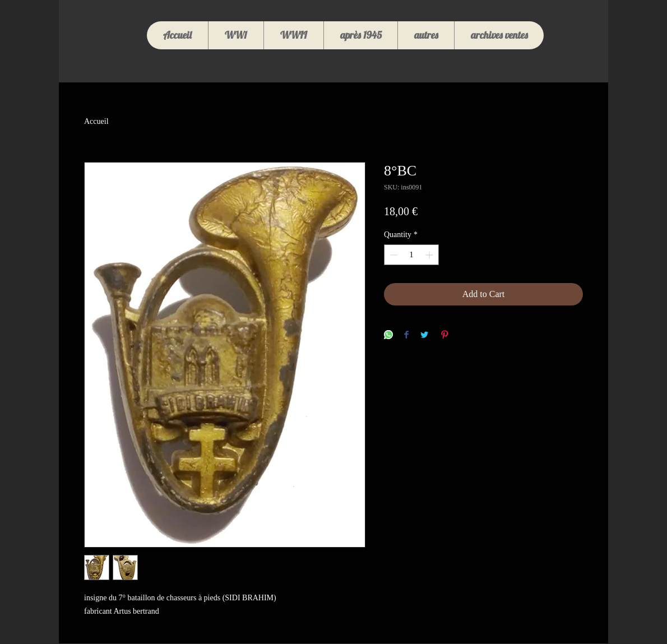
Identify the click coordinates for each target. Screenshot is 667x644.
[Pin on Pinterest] (444, 335)
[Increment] (430, 255)
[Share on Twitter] (424, 335)
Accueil (96, 121)
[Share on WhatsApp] (388, 335)
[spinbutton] (411, 255)
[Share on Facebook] (406, 335)
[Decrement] (393, 255)
